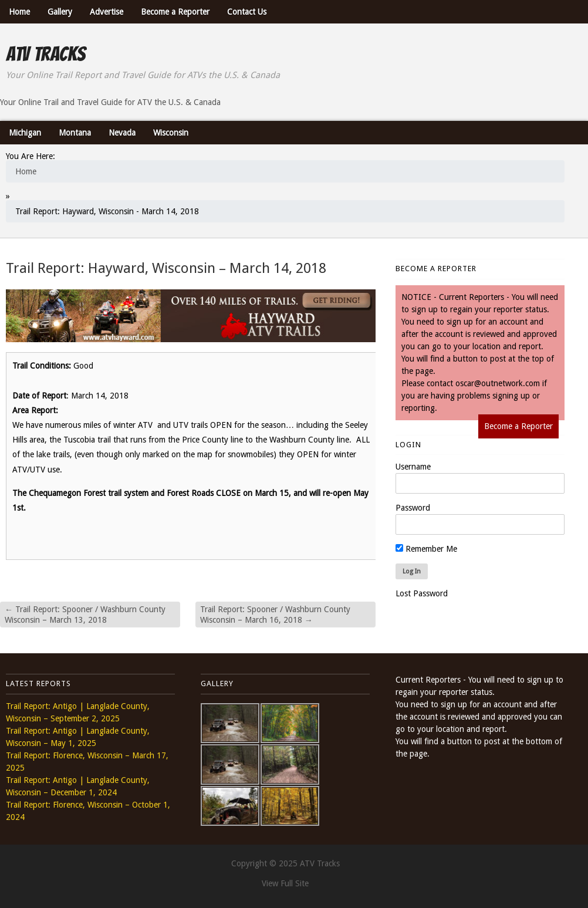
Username (413, 467)
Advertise (107, 12)
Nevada (122, 133)
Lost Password (422, 593)
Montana (75, 133)
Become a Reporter (175, 12)
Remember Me (426, 549)
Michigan (25, 133)
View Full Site (285, 883)
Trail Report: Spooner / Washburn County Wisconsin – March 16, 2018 (275, 615)
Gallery (60, 12)
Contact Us (247, 12)
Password (413, 508)
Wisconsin (171, 133)
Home (19, 12)
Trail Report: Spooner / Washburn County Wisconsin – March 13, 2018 (85, 615)
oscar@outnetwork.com (498, 383)
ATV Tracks (45, 54)
